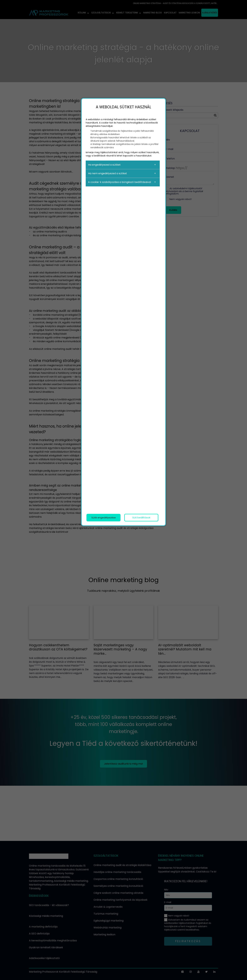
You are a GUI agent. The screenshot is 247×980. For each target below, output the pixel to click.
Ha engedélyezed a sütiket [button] (104, 165)
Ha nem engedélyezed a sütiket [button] (108, 173)
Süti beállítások (141, 518)
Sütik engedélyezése (104, 518)
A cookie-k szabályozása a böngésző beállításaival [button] (119, 182)
